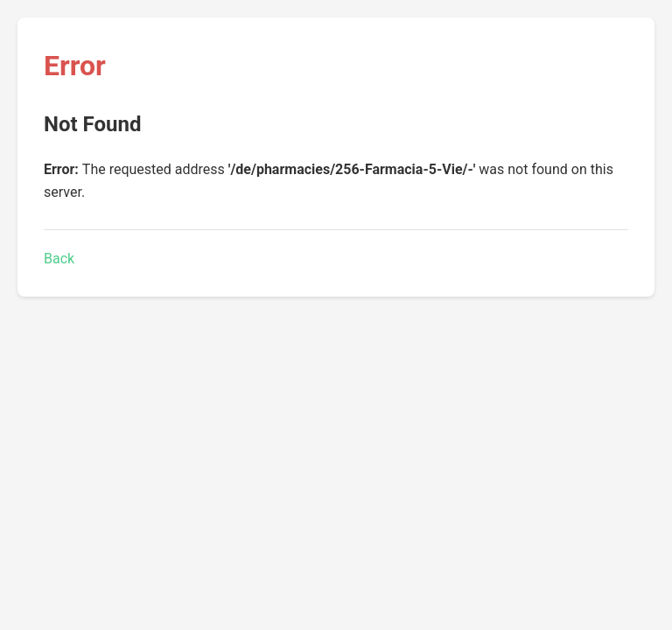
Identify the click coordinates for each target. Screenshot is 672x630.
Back (59, 259)
